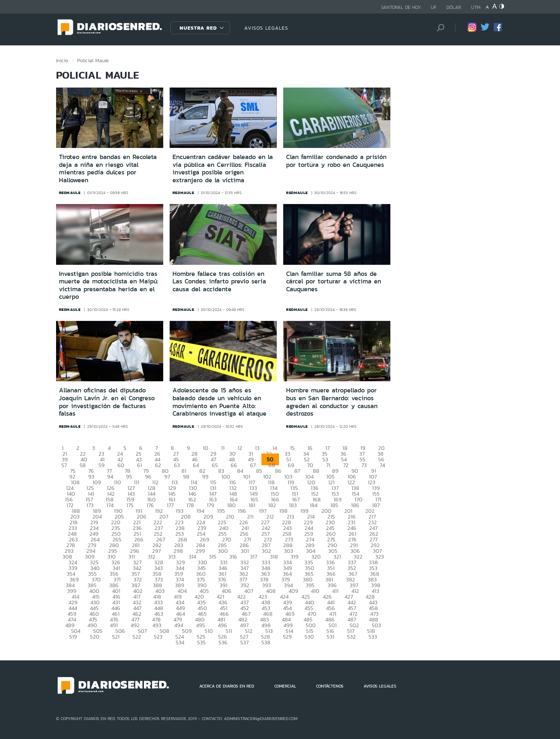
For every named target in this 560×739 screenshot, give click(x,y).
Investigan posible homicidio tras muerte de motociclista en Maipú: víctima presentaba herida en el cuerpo (109, 285)
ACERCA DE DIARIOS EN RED (227, 686)
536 (223, 642)
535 (201, 642)
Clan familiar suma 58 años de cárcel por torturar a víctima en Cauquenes (334, 281)
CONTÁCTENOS (330, 686)
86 (278, 471)
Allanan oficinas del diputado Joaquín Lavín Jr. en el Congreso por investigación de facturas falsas (107, 402)
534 (180, 642)
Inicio (62, 60)
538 (266, 642)
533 (373, 637)
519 (73, 637)
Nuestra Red (198, 28)
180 (231, 505)
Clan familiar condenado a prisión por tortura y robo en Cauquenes (336, 161)
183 (293, 505)
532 (351, 637)
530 (309, 637)
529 (287, 637)
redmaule (70, 193)
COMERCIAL (285, 686)
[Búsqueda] (439, 28)
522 (137, 637)
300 (223, 551)
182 (272, 505)
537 (244, 642)
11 (223, 448)
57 (64, 465)
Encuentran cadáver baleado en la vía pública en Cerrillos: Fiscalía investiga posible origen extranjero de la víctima (223, 168)
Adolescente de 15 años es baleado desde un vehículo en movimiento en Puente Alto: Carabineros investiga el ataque (219, 402)
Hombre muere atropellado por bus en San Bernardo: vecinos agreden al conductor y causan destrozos (332, 402)
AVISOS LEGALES (266, 28)
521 (116, 637)
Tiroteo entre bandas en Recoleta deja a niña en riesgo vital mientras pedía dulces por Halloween (108, 168)
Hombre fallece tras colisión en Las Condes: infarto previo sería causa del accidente (219, 281)
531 (331, 637)
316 (233, 557)
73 (364, 465)
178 (190, 505)
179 (211, 505)
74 (382, 465)
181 (252, 505)
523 (158, 637)
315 (213, 557)
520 (95, 637)
